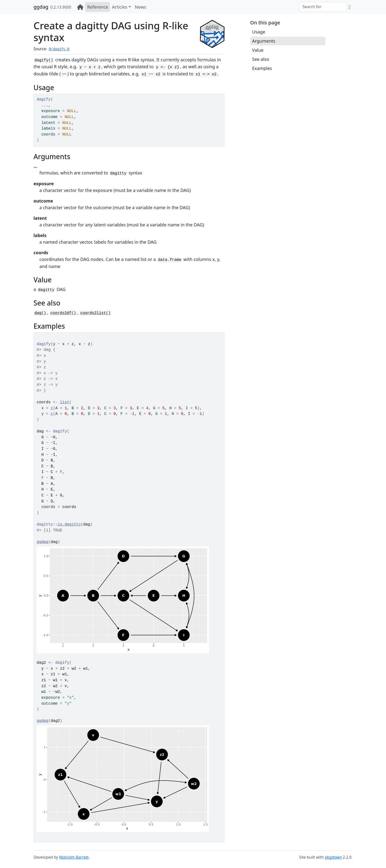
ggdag (41, 7)
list (65, 402)
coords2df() (63, 313)
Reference (98, 7)
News (141, 7)
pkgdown (333, 857)
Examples (262, 68)
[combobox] (323, 7)
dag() (40, 313)
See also (261, 59)
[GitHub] (350, 7)
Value (258, 50)
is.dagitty (69, 525)
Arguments (264, 41)
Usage (259, 32)
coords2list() (95, 313)
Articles (120, 7)
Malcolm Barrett (74, 857)
